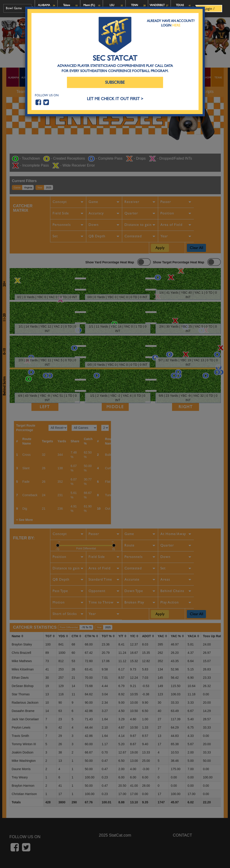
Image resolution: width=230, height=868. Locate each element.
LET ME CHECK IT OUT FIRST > (115, 99)
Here (176, 25)
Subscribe (115, 83)
